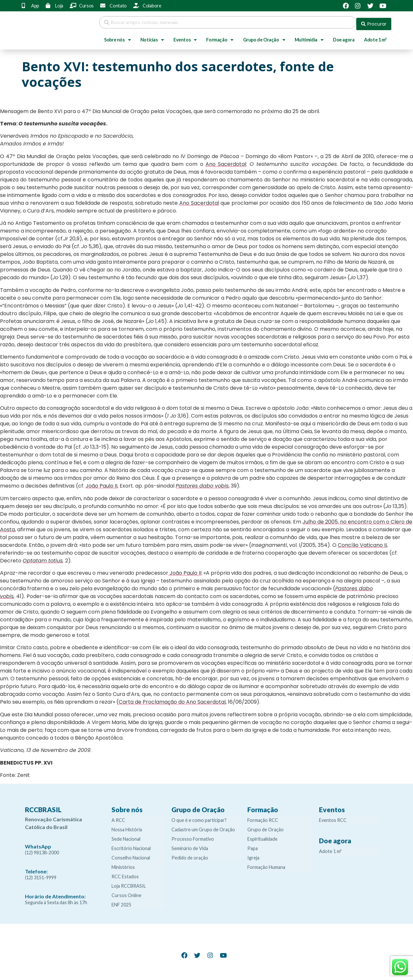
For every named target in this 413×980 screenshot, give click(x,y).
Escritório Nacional (131, 845)
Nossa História (127, 826)
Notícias (152, 37)
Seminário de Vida (190, 845)
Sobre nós (117, 37)
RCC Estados (125, 873)
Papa (253, 845)
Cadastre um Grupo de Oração (203, 826)
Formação (220, 37)
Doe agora (344, 36)
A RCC (118, 817)
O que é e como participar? (199, 817)
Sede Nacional (126, 836)
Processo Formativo (193, 836)
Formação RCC (263, 817)
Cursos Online (126, 892)
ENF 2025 (121, 901)
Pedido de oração (190, 854)
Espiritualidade (262, 836)
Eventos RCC (333, 817)
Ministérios (123, 864)
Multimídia (309, 37)
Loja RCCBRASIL (129, 883)
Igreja (253, 854)
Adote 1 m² (375, 36)
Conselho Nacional (131, 854)
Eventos (185, 37)
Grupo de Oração (264, 37)
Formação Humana (266, 864)
